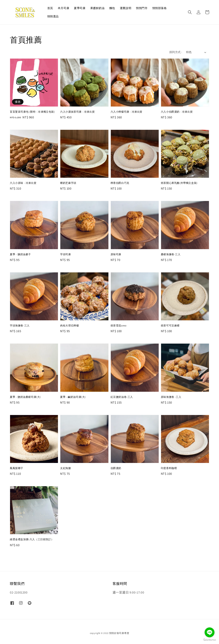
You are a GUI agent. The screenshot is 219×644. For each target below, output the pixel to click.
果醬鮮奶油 (97, 8)
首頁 (50, 8)
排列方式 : (176, 52)
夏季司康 (80, 8)
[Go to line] (210, 632)
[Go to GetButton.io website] (210, 640)
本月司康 (63, 8)
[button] (190, 12)
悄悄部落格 (160, 8)
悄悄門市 (142, 8)
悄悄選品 (53, 16)
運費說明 (126, 8)
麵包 (112, 8)
